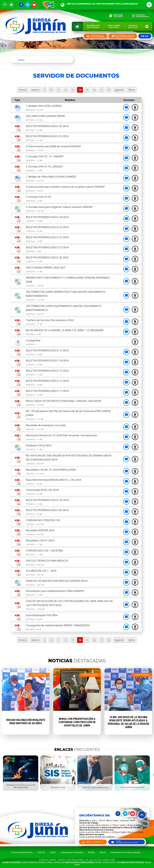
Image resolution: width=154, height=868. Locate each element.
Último (132, 90)
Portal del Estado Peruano (22, 852)
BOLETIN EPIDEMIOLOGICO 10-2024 (47, 500)
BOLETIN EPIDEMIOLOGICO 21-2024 (47, 247)
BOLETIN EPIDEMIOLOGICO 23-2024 (47, 227)
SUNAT (53, 852)
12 (66, 90)
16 (94, 90)
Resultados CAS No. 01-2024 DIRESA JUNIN (51, 470)
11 (58, 90)
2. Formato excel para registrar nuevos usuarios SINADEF (59, 207)
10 (51, 90)
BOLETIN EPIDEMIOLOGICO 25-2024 (47, 136)
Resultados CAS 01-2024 (40, 540)
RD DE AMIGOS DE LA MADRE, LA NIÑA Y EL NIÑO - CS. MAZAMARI (65, 330)
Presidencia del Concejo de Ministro (125, 852)
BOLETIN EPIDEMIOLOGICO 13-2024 (47, 371)
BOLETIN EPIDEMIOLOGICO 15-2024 (47, 350)
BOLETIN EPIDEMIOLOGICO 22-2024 (47, 237)
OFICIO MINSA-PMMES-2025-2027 (46, 268)
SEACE (103, 852)
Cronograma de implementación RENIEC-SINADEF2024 (58, 625)
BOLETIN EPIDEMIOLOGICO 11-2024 (47, 391)
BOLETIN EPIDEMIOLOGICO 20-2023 (47, 257)
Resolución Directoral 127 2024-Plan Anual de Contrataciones (62, 435)
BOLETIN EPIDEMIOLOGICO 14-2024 (47, 361)
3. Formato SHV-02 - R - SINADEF (45, 156)
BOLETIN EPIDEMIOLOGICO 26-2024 (47, 126)
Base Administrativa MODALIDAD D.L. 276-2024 (53, 480)
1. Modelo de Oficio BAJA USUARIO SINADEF (51, 177)
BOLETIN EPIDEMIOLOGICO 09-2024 (47, 510)
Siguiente (119, 90)
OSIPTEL (41, 852)
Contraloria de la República (72, 852)
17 (101, 90)
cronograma (33, 340)
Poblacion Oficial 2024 (38, 445)
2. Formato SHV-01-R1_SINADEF (44, 167)
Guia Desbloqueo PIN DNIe (42, 615)
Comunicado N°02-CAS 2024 (42, 490)
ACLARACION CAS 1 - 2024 (41, 571)
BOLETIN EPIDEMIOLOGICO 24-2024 (47, 217)
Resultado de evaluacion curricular (46, 425)
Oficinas (133, 27)
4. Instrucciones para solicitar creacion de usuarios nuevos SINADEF (65, 187)
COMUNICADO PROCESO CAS (43, 520)
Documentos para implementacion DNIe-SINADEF (55, 591)
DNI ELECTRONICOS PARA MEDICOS (47, 561)
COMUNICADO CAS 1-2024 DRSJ (44, 551)
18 (109, 90)
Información (93, 27)
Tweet (21, 60)
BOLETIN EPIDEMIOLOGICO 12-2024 (47, 381)
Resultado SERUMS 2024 (40, 530)
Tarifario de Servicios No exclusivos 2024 (50, 320)
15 (87, 90)
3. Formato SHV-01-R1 (39, 197)
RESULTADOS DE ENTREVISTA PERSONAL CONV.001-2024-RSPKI (64, 401)
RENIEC (91, 852)
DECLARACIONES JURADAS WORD (45, 116)
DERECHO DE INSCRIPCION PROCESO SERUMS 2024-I (57, 581)
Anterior (35, 90)
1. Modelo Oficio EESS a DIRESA (44, 106)
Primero (23, 90)
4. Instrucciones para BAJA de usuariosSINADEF (53, 146)
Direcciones (114, 27)
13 (73, 90)
